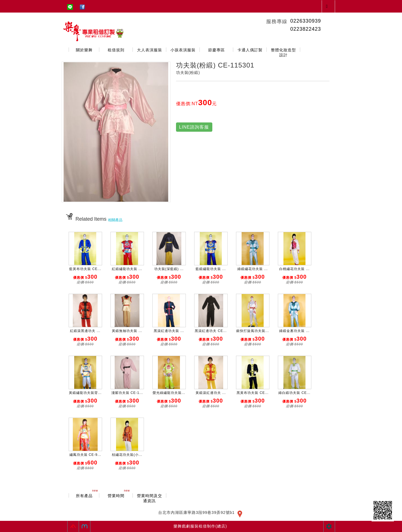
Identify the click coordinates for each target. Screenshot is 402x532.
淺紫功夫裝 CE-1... (127, 393)
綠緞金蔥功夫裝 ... (294, 331)
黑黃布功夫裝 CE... (252, 393)
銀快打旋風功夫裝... (253, 331)
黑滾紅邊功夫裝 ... (169, 331)
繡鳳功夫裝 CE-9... (85, 455)
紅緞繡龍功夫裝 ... (127, 269)
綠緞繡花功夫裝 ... (252, 269)
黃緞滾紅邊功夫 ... (211, 393)
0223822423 (305, 29)
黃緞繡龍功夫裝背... (85, 393)
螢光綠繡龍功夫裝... (169, 393)
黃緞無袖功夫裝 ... (127, 331)
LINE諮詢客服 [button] (194, 127)
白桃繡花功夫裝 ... (294, 269)
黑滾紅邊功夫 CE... (211, 331)
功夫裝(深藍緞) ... (169, 269)
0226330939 (305, 21)
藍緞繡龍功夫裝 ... (211, 269)
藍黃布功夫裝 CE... (85, 269)
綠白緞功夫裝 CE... (294, 393)
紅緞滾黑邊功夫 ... (85, 331)
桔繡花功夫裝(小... (127, 455)
